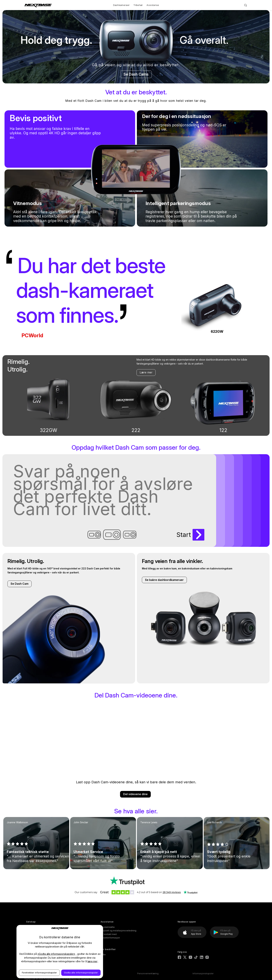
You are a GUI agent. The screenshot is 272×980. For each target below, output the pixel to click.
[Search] (246, 5)
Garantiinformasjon (110, 938)
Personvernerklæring (148, 973)
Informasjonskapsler (203, 973)
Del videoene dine (135, 794)
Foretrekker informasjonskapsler (39, 973)
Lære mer (146, 372)
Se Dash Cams (136, 74)
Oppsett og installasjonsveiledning (118, 931)
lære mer (93, 961)
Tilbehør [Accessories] (138, 5)
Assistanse (153, 5)
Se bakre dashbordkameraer (164, 580)
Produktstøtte (108, 927)
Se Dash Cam (20, 584)
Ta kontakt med (109, 934)
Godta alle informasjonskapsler (81, 973)
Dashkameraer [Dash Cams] (121, 5)
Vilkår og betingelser (93, 973)
